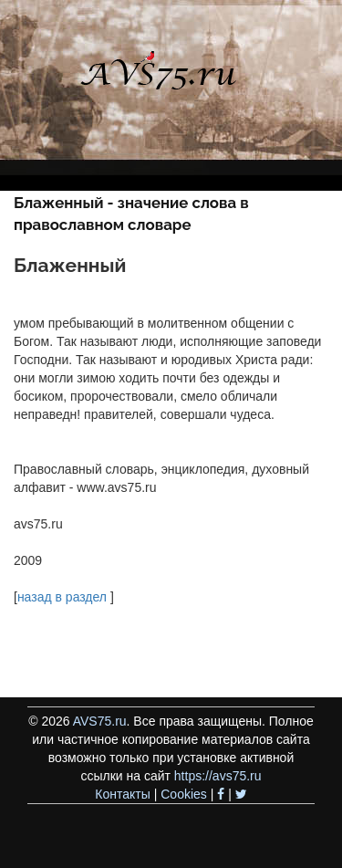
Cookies (184, 794)
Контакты (122, 794)
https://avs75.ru (218, 776)
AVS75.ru (100, 721)
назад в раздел (62, 597)
